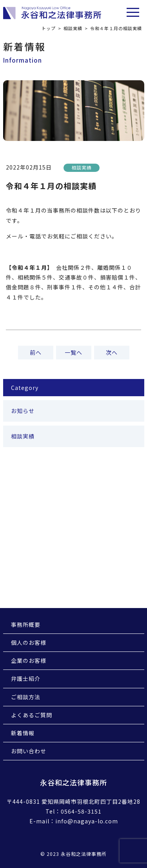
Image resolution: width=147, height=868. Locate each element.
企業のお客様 (29, 660)
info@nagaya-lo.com (87, 821)
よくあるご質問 (32, 715)
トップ (49, 28)
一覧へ (73, 352)
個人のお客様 (29, 642)
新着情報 (23, 733)
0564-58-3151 (81, 811)
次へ (112, 352)
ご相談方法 (26, 697)
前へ (36, 352)
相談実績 (73, 28)
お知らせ (23, 411)
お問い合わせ (29, 751)
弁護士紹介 (26, 679)
